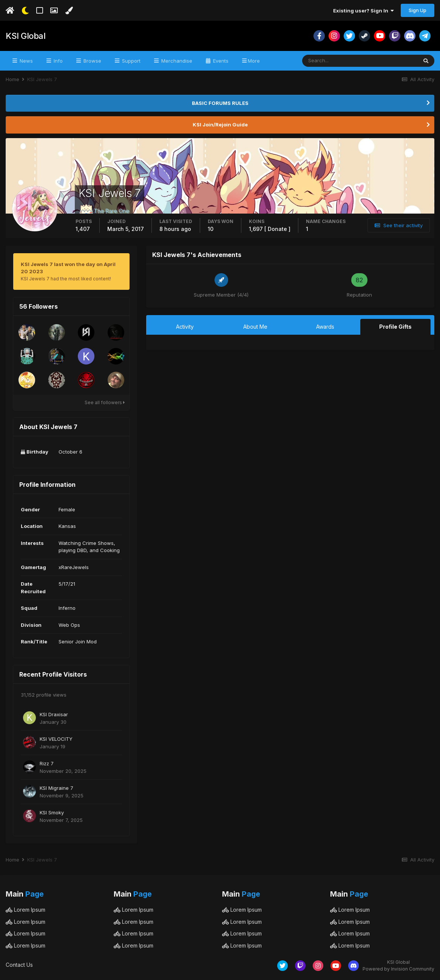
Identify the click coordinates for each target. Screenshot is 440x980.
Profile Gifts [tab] (395, 327)
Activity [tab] (185, 327)
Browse (92, 61)
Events (220, 61)
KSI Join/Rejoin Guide (220, 125)
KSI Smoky (52, 812)
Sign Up (418, 10)
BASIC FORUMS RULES (220, 103)
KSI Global (25, 36)
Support (130, 61)
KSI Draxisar (54, 714)
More (254, 61)
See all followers (105, 402)
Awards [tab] (325, 327)
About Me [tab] (255, 327)
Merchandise (176, 61)
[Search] (335, 61)
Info (57, 61)
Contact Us (19, 965)
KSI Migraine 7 (56, 788)
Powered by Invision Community (398, 969)
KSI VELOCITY (56, 739)
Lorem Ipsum (25, 910)
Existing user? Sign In (364, 11)
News (25, 61)
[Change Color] (69, 11)
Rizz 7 (47, 763)
